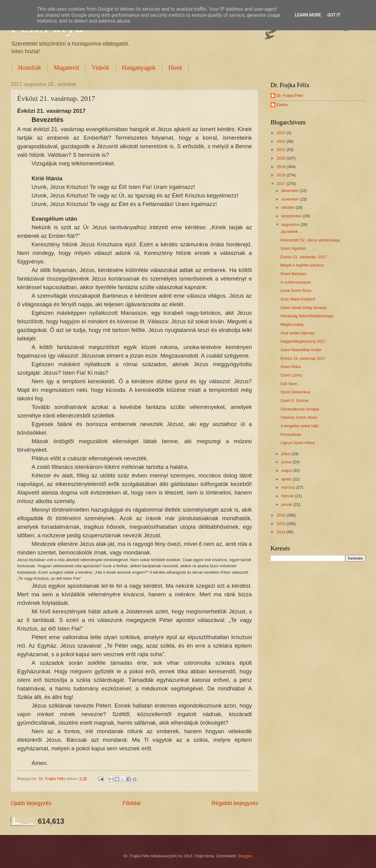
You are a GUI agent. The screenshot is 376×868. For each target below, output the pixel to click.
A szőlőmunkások (296, 282)
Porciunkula (291, 434)
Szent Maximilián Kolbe (301, 350)
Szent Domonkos (295, 392)
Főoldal (131, 803)
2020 (282, 158)
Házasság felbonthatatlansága (307, 316)
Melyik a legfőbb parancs (302, 265)
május (287, 471)
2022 (282, 141)
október (288, 207)
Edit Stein (289, 384)
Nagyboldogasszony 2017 (303, 341)
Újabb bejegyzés (31, 803)
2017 (282, 184)
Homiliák (30, 68)
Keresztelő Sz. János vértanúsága (310, 240)
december (291, 191)
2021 (282, 150)
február (288, 496)
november (291, 199)
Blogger (245, 856)
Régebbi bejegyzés (235, 803)
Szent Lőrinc (291, 375)
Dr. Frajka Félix (290, 96)
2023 (282, 133)
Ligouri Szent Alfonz (298, 443)
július (286, 454)
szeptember (292, 216)
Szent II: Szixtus (294, 401)
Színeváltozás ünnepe (300, 409)
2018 (282, 175)
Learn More (308, 15)
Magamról (66, 68)
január (287, 504)
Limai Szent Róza (296, 291)
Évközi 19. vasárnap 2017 (303, 358)
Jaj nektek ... (291, 232)
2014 (282, 532)
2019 (282, 167)
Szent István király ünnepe (303, 308)
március (289, 487)
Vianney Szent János (299, 417)
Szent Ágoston (293, 248)
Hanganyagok (139, 68)
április (287, 479)
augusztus (291, 224)
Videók (101, 68)
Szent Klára (291, 367)
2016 (282, 515)
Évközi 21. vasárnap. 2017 (304, 257)
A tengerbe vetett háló (299, 426)
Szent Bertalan (293, 274)
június (287, 462)
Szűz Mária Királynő (298, 299)
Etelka (282, 105)
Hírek (175, 68)
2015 (282, 524)
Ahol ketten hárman (297, 333)
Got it (334, 15)
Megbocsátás (292, 324)
